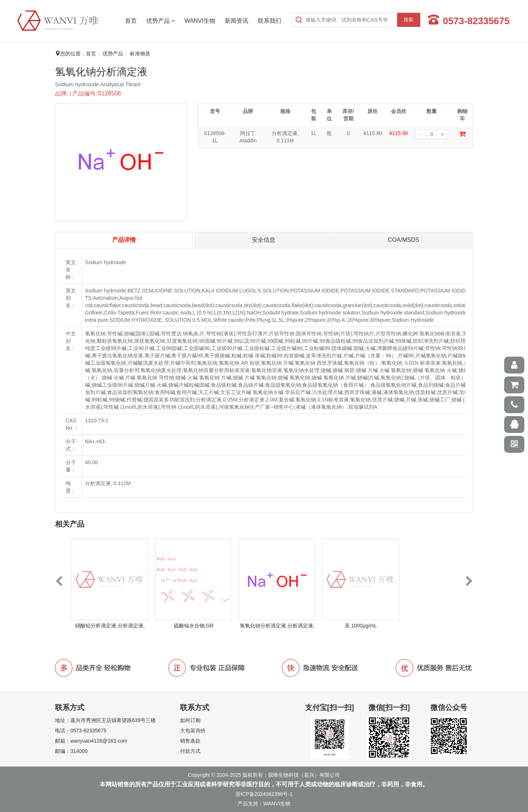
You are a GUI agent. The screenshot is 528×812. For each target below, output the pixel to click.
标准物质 (140, 54)
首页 (131, 21)
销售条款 (190, 741)
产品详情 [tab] (124, 240)
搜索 (408, 20)
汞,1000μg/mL (361, 626)
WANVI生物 (200, 21)
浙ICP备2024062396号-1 (264, 794)
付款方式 (190, 751)
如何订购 (190, 720)
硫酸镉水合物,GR (194, 626)
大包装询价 (193, 731)
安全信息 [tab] (264, 240)
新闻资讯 (236, 21)
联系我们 (269, 21)
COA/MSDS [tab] (404, 240)
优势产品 (161, 21)
